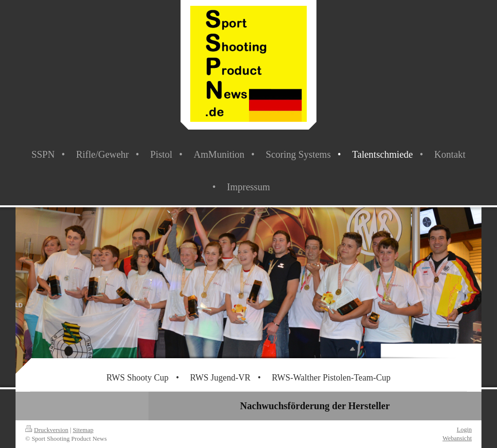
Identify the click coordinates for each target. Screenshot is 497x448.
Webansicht (457, 438)
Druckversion (47, 430)
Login (464, 429)
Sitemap (83, 430)
